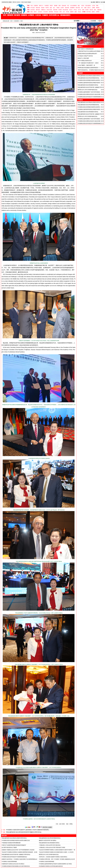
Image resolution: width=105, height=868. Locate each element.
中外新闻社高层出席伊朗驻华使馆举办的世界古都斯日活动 (16, 840)
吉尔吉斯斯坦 (73, 6)
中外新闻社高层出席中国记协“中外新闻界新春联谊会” (14, 857)
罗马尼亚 (33, 8)
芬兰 (82, 8)
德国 (85, 8)
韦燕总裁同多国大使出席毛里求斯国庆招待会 (50, 838)
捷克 (51, 8)
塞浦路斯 (72, 8)
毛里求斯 (55, 10)
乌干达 (79, 10)
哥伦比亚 (56, 12)
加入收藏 (103, 2)
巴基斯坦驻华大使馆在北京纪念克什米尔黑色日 (13, 864)
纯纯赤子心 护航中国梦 (83, 58)
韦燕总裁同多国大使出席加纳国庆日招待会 (49, 843)
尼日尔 (71, 10)
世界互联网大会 (54, 15)
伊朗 (59, 6)
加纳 (83, 10)
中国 (31, 6)
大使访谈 (38, 15)
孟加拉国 (64, 6)
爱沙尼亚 (78, 8)
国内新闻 (17, 15)
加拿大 (35, 12)
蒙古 (79, 6)
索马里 (91, 10)
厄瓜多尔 (40, 12)
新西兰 (93, 12)
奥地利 (43, 8)
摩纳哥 (98, 8)
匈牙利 (47, 8)
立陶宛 (93, 8)
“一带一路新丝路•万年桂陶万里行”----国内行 (88, 63)
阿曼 (97, 6)
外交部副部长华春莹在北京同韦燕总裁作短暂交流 (51, 866)
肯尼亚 (87, 10)
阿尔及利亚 (65, 10)
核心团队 (93, 2)
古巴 (64, 12)
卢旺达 (75, 10)
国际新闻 (10, 15)
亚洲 (28, 6)
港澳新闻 (24, 15)
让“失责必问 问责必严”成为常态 (85, 56)
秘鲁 (76, 12)
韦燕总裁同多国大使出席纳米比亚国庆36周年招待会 (14, 838)
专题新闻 (45, 15)
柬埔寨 (56, 6)
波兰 (54, 8)
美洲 (28, 12)
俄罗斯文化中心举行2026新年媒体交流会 (49, 854)
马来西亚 (47, 6)
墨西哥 (72, 12)
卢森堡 (58, 8)
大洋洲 (84, 12)
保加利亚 (67, 8)
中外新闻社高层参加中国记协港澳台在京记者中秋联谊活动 (16, 866)
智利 (61, 12)
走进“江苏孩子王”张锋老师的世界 (86, 49)
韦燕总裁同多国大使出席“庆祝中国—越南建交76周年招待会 (16, 854)
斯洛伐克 (38, 8)
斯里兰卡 (41, 6)
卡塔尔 (83, 6)
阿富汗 (51, 6)
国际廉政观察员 (65, 15)
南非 (95, 10)
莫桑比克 (43, 10)
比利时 (62, 8)
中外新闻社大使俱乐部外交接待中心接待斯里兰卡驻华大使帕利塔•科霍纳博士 (28, 830)
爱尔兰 (89, 8)
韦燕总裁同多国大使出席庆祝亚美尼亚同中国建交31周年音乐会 (24, 832)
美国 (31, 12)
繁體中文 (98, 2)
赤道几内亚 (49, 10)
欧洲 (28, 8)
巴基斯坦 (36, 6)
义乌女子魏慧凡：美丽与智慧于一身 (86, 65)
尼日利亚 (33, 10)
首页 (5, 15)
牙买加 (68, 12)
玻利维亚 (51, 12)
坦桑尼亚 (99, 10)
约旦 (68, 6)
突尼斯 (60, 10)
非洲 (28, 10)
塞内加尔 (38, 10)
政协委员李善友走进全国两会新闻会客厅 (87, 54)
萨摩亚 (98, 12)
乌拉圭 (79, 12)
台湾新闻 (31, 15)
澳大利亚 (89, 12)
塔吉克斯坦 (88, 6)
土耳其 (93, 6)
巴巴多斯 (45, 12)
